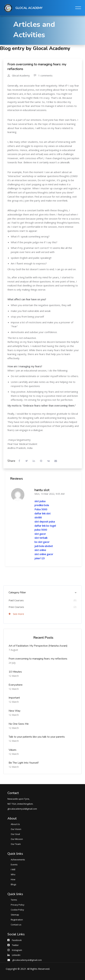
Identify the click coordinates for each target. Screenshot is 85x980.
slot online (40, 550)
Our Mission (17, 839)
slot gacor (40, 534)
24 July (12, 663)
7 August (13, 650)
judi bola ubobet (44, 546)
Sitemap (15, 915)
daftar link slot (42, 513)
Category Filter (17, 593)
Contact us (16, 925)
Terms (14, 900)
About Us (15, 824)
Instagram (17, 950)
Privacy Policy (18, 905)
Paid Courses (16, 600)
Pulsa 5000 (41, 509)
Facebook (17, 940)
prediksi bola (42, 505)
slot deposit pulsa (45, 522)
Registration (17, 920)
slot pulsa (40, 501)
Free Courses (16, 607)
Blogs (14, 884)
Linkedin (16, 955)
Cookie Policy (17, 910)
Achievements (18, 860)
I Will (13, 869)
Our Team (16, 844)
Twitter (15, 945)
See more (16, 614)
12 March (14, 676)
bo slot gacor (42, 542)
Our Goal (15, 834)
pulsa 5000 (41, 530)
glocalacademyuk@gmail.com (27, 960)
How (13, 879)
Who (13, 874)
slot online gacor (44, 554)
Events (14, 865)
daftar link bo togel (45, 526)
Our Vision (16, 829)
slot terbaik (41, 538)
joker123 (40, 558)
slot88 (38, 517)
